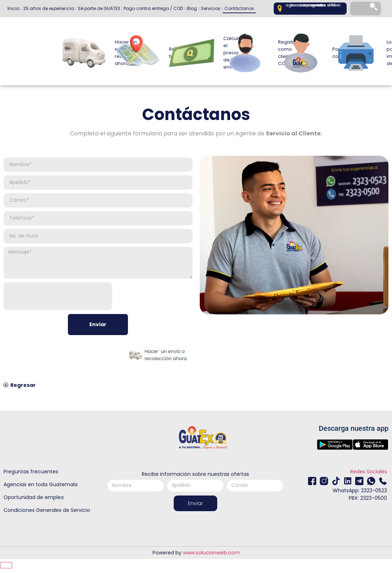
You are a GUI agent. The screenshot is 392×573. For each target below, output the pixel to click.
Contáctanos (239, 8)
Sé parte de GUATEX (99, 8)
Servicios (211, 8)
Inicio (13, 8)
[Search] (374, 9)
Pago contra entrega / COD (153, 8)
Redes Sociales (369, 472)
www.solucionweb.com (211, 553)
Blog (192, 8)
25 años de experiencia (49, 8)
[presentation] (58, 296)
